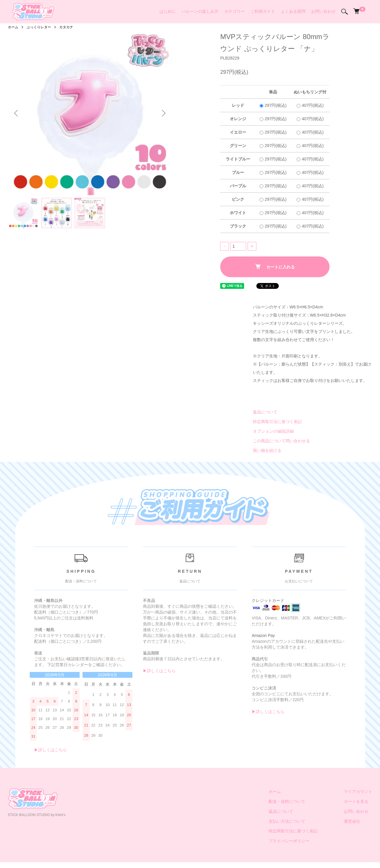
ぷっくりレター (39, 27)
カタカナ (66, 27)
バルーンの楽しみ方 (200, 11)
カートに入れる (275, 267)
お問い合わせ (323, 11)
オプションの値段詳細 (273, 431)
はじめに (168, 11)
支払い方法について (287, 821)
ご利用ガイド (263, 11)
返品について (265, 412)
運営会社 (352, 821)
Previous (17, 113)
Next (163, 113)
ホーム (13, 27)
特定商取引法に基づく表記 (277, 422)
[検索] (345, 12)
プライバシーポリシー (289, 841)
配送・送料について (287, 801)
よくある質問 (293, 11)
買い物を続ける (267, 450)
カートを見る (356, 801)
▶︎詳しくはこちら (50, 750)
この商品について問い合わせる (281, 441)
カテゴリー (234, 11)
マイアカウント (358, 792)
